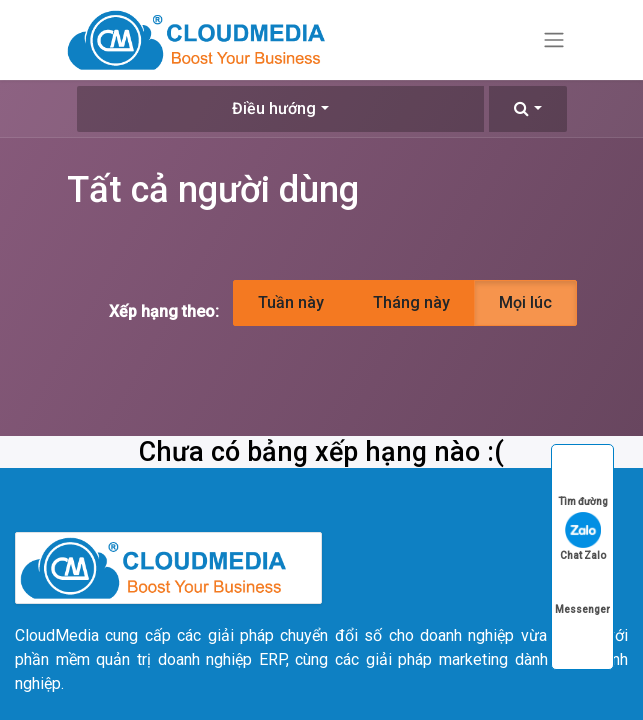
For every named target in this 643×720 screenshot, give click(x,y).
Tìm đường (583, 482)
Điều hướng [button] (274, 108)
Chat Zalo (583, 536)
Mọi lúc (525, 302)
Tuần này (291, 302)
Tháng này (411, 302)
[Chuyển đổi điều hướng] (554, 40)
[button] (527, 109)
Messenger (582, 590)
